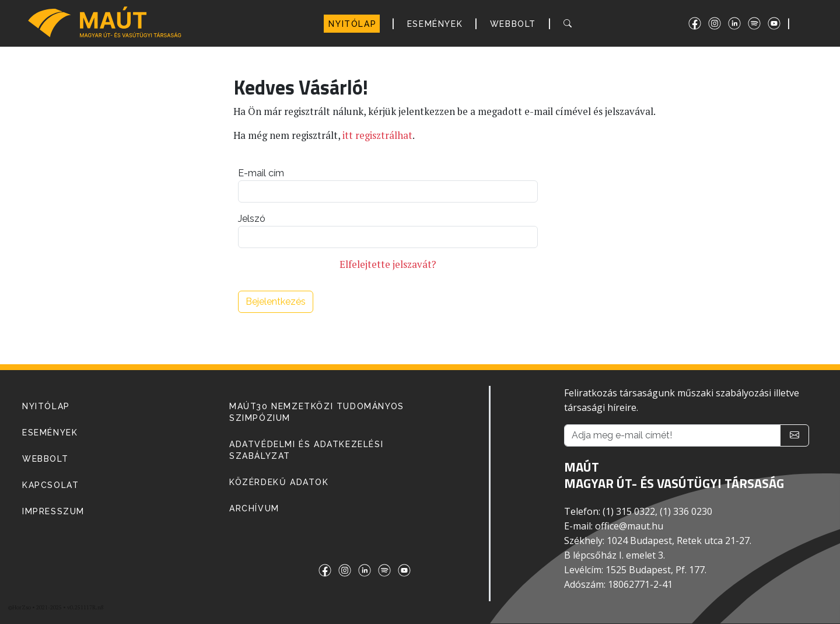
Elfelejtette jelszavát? (388, 264)
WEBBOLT (513, 24)
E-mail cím (261, 173)
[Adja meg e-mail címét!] (672, 435)
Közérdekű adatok (279, 482)
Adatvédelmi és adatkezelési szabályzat (306, 450)
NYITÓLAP (352, 24)
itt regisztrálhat (377, 135)
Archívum (254, 508)
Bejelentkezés (276, 301)
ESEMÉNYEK (435, 24)
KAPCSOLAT (50, 485)
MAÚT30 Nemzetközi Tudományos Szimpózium (317, 412)
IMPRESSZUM (53, 511)
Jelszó (252, 219)
